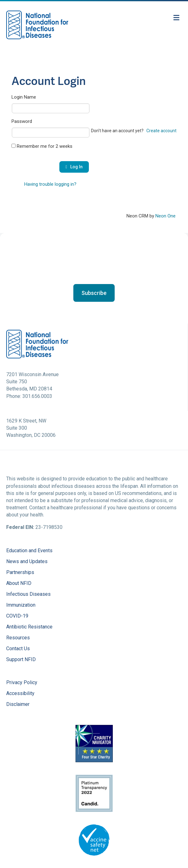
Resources (18, 638)
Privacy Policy (22, 683)
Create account (161, 131)
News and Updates (27, 562)
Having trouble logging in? (50, 184)
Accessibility (20, 694)
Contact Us (18, 649)
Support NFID (21, 660)
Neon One (165, 216)
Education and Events (29, 551)
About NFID (19, 583)
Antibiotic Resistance (29, 627)
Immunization (21, 605)
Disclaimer (18, 705)
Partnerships (20, 573)
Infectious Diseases (28, 594)
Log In (74, 167)
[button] (94, 293)
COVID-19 (17, 616)
